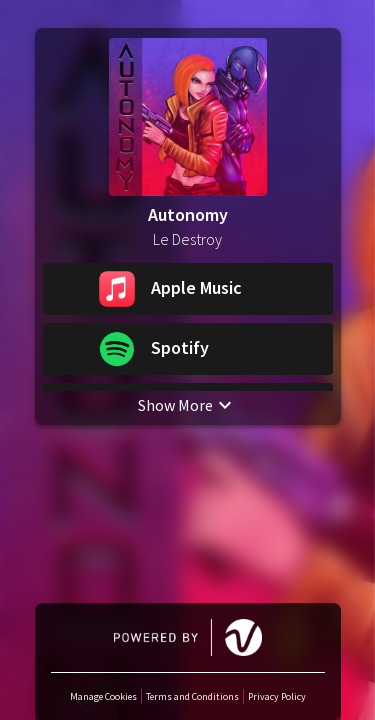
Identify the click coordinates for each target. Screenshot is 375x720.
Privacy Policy (277, 696)
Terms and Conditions (192, 696)
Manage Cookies (103, 696)
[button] (188, 290)
